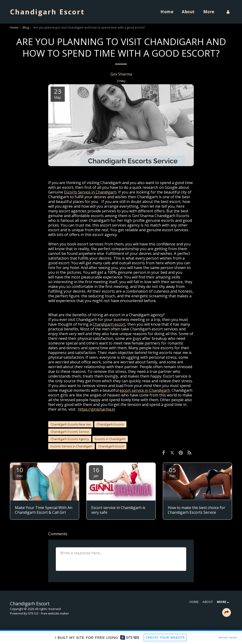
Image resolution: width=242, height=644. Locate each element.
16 (96, 472)
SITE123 (33, 613)
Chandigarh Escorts (110, 424)
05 (173, 472)
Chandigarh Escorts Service (70, 432)
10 (20, 472)
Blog (26, 27)
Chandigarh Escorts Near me (71, 424)
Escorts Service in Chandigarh (71, 446)
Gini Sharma (121, 74)
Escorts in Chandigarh (110, 439)
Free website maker (55, 613)
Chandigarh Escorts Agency (70, 439)
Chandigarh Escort (111, 446)
